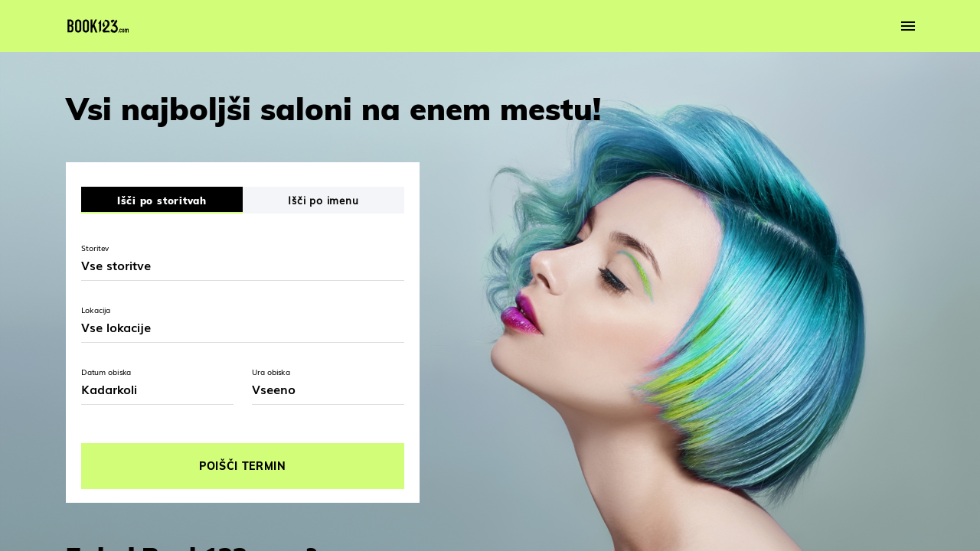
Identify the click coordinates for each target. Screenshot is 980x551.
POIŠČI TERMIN (243, 466)
